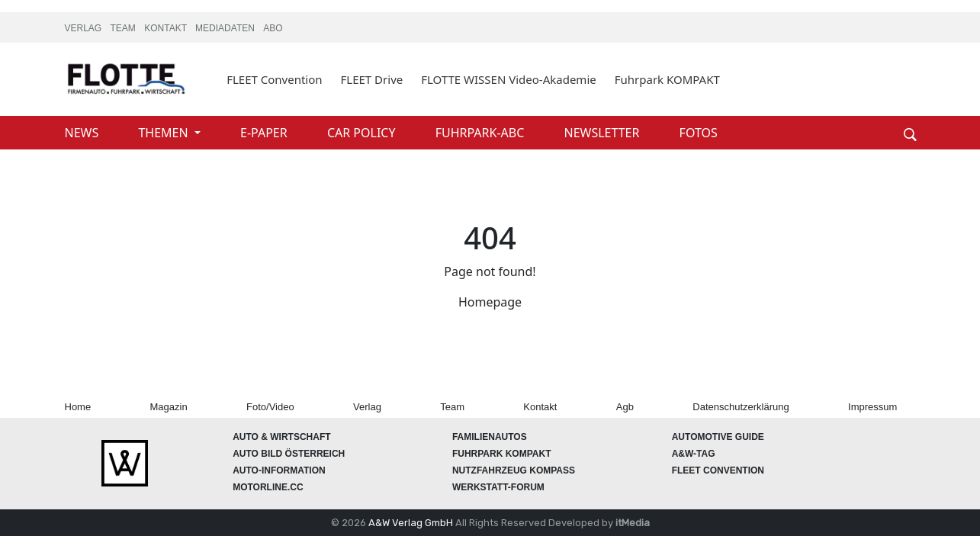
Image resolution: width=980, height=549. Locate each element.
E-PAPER (265, 133)
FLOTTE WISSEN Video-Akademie (509, 79)
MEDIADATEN (226, 28)
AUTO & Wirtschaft (281, 437)
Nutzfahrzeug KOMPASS (514, 470)
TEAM (125, 28)
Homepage (490, 302)
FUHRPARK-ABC (482, 133)
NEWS (84, 133)
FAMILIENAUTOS (490, 437)
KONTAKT (167, 28)
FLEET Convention (274, 79)
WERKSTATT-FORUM (498, 487)
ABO (273, 28)
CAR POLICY (363, 133)
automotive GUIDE (718, 437)
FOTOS (699, 133)
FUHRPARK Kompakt (502, 454)
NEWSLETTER (603, 133)
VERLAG (85, 28)
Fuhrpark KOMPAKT (667, 79)
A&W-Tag (694, 454)
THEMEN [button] (164, 133)
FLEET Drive (372, 79)
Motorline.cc (268, 487)
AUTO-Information (279, 470)
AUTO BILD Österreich (289, 454)
